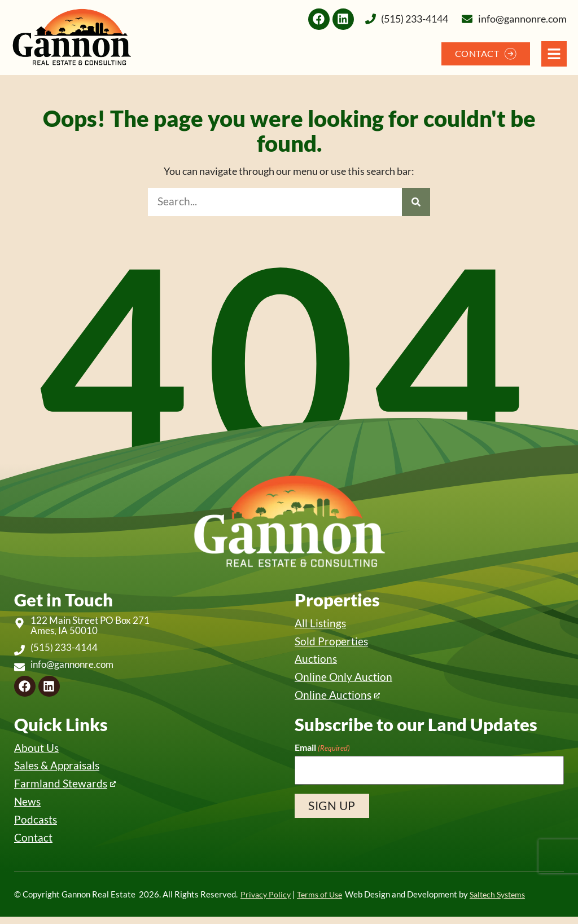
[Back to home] (71, 37)
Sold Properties (331, 642)
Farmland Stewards (61, 789)
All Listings (320, 624)
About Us (36, 752)
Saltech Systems (505, 901)
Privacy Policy (267, 901)
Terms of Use (323, 901)
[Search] (416, 202)
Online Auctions (333, 698)
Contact (33, 844)
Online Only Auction (343, 679)
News (27, 808)
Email (322, 751)
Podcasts (36, 826)
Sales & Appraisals (57, 770)
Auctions (316, 661)
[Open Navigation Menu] (554, 54)
